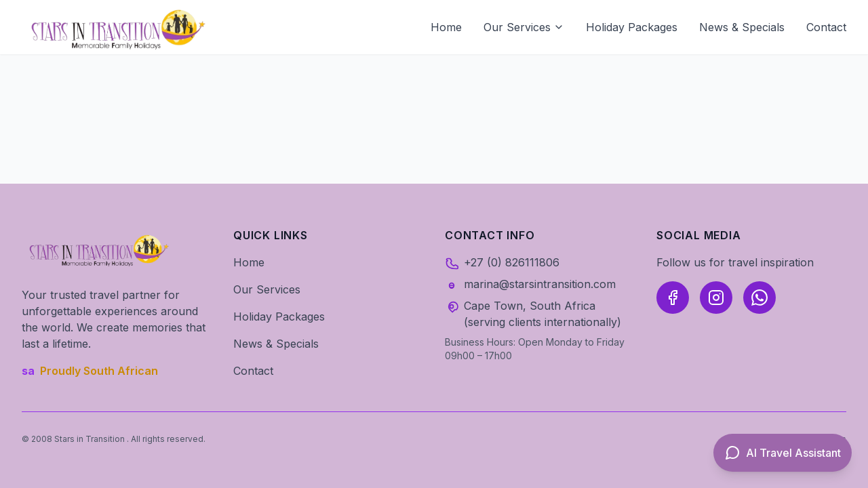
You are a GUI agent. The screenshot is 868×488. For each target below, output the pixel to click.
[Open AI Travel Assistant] (783, 453)
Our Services (524, 27)
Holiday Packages (632, 27)
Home (446, 27)
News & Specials (742, 27)
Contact (826, 27)
